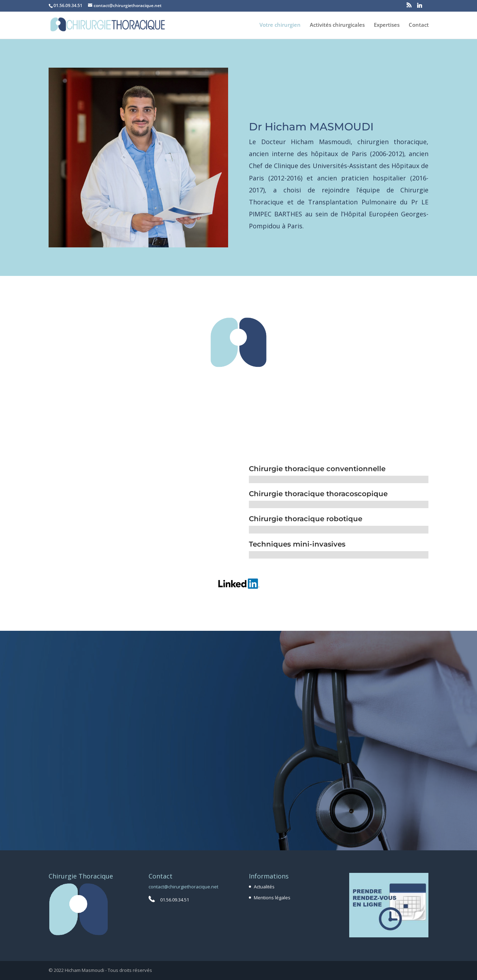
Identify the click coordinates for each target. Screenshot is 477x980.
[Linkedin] (420, 7)
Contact (419, 25)
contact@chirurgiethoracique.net (183, 887)
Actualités (264, 887)
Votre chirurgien (280, 25)
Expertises (387, 25)
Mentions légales (272, 898)
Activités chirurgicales (337, 25)
